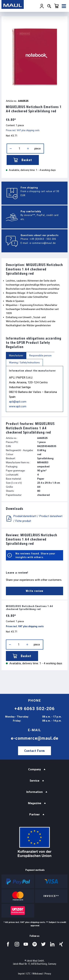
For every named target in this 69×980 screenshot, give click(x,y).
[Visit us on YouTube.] (26, 944)
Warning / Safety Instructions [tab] (24, 363)
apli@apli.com (18, 402)
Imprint (21, 974)
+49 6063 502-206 (34, 709)
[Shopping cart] (56, 6)
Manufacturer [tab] (16, 356)
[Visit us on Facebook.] (8, 944)
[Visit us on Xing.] (61, 944)
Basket (23, 160)
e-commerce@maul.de (43, 243)
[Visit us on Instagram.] (17, 944)
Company (34, 769)
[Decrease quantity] (11, 149)
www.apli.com (18, 406)
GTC (28, 974)
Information (34, 792)
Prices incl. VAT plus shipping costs (23, 130)
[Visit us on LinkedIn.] (52, 944)
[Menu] (64, 6)
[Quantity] (19, 149)
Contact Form (34, 751)
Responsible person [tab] (40, 356)
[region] (34, 57)
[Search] (49, 6)
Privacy (48, 974)
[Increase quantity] (28, 149)
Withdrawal (38, 974)
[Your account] (42, 6)
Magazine (35, 803)
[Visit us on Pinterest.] (35, 944)
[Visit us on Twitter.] (43, 944)
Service (34, 781)
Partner (34, 814)
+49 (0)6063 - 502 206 (43, 239)
